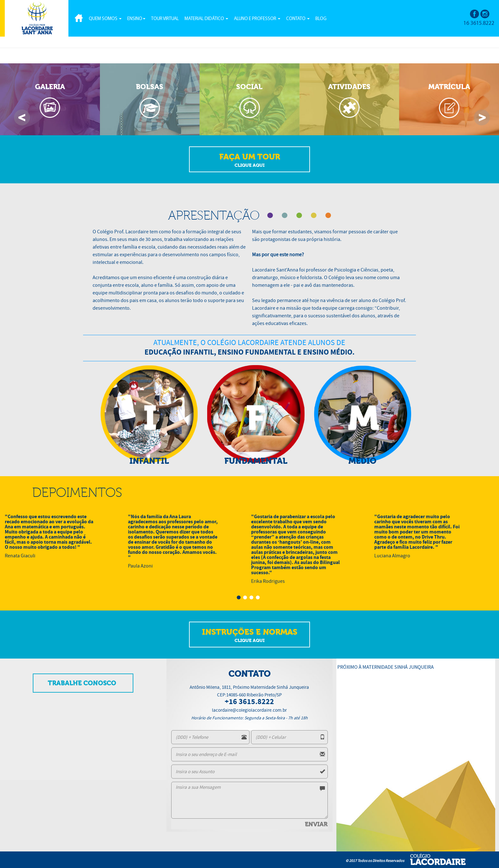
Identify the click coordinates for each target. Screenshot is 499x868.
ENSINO (136, 19)
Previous (22, 117)
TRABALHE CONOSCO (82, 683)
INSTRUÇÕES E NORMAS (250, 636)
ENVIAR (316, 824)
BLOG (321, 19)
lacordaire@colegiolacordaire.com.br (249, 710)
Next (482, 117)
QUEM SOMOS (105, 19)
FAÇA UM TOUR (250, 160)
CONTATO (298, 19)
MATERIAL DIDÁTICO (206, 19)
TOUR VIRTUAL (165, 19)
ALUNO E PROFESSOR (257, 19)
